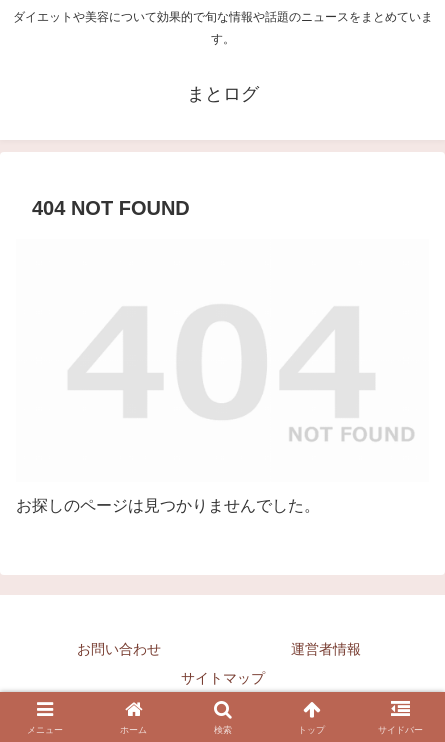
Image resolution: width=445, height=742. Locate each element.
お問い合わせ (119, 649)
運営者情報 (326, 649)
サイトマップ (223, 678)
